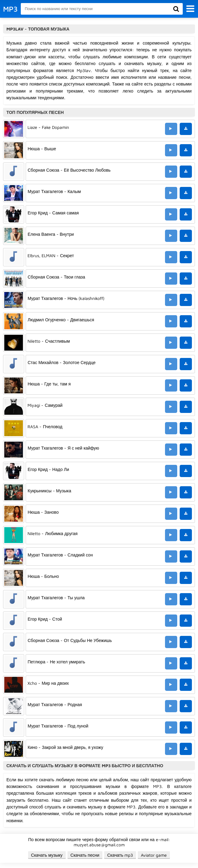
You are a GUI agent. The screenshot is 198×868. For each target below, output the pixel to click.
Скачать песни (85, 855)
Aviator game (154, 855)
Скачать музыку (47, 855)
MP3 (10, 9)
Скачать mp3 (120, 855)
